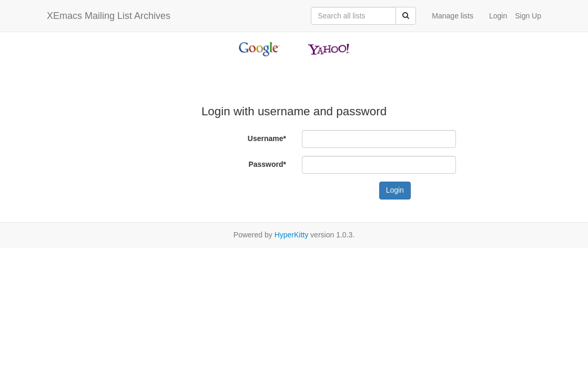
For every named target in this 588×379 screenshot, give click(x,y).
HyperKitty (292, 235)
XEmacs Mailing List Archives (109, 16)
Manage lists (453, 16)
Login (498, 16)
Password (267, 164)
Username (267, 138)
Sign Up (528, 16)
